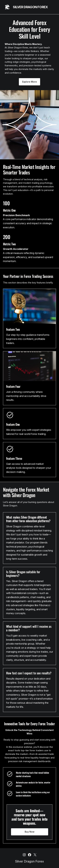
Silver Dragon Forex (30, 7)
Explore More (29, 82)
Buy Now (30, 832)
